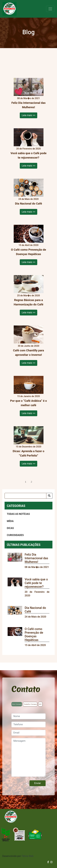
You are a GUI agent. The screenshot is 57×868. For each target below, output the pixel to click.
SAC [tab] (40, 704)
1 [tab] (26, 482)
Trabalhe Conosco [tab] (30, 704)
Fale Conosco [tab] (17, 704)
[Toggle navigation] (50, 9)
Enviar (38, 783)
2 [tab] (31, 482)
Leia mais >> (28, 115)
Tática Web (27, 856)
